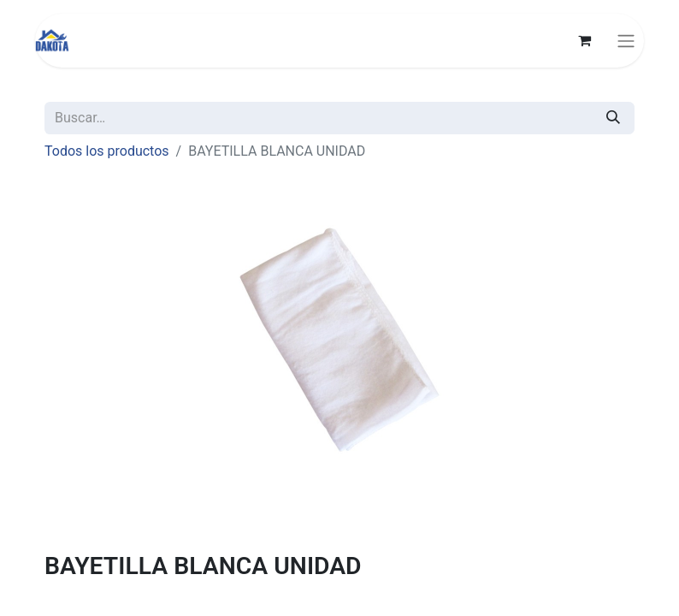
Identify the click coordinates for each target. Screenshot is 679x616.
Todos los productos (107, 151)
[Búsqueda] (613, 118)
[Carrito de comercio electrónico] (584, 40)
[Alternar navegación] (626, 41)
